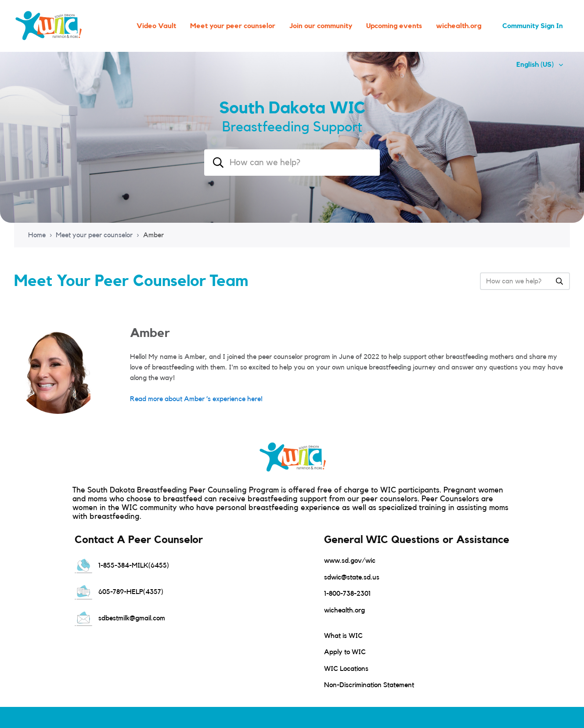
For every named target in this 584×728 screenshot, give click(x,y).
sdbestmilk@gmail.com (120, 618)
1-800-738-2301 (347, 594)
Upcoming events (394, 26)
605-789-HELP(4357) (119, 592)
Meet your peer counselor (233, 26)
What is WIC (343, 636)
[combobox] (292, 163)
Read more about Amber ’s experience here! (196, 399)
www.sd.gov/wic (350, 561)
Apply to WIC (345, 652)
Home (37, 235)
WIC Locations (346, 669)
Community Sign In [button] (533, 26)
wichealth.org (459, 26)
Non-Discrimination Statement (369, 685)
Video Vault (156, 26)
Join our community (321, 26)
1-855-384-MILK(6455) (122, 565)
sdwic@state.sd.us (352, 577)
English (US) (536, 65)
